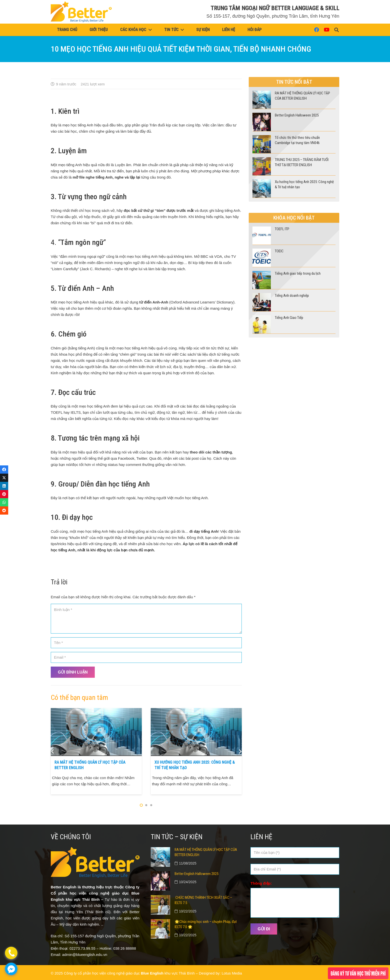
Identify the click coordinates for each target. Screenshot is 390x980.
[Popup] (358, 973)
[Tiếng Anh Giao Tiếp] (262, 318)
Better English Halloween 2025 (297, 115)
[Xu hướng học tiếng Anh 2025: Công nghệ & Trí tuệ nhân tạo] (196, 711)
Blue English (152, 973)
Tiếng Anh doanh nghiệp (292, 296)
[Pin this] (4, 494)
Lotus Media (232, 973)
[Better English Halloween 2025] (262, 116)
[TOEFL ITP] (262, 230)
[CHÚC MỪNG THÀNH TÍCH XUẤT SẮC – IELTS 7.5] (160, 898)
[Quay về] (53, 751)
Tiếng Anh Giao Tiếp (289, 318)
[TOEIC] (262, 252)
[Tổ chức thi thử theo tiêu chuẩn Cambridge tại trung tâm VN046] (262, 138)
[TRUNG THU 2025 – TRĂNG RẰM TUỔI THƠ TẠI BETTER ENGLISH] (262, 160)
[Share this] (4, 470)
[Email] (146, 657)
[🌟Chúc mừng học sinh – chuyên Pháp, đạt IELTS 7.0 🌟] (160, 922)
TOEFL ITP (282, 229)
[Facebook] (317, 30)
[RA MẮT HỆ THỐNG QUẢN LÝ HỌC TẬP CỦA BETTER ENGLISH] (96, 711)
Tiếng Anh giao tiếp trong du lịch (298, 273)
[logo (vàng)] (81, 12)
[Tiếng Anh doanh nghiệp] (262, 296)
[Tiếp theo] (240, 751)
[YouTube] (327, 30)
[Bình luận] (146, 619)
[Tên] (146, 643)
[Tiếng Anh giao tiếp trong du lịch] (262, 274)
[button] (337, 30)
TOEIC (279, 251)
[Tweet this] (4, 478)
